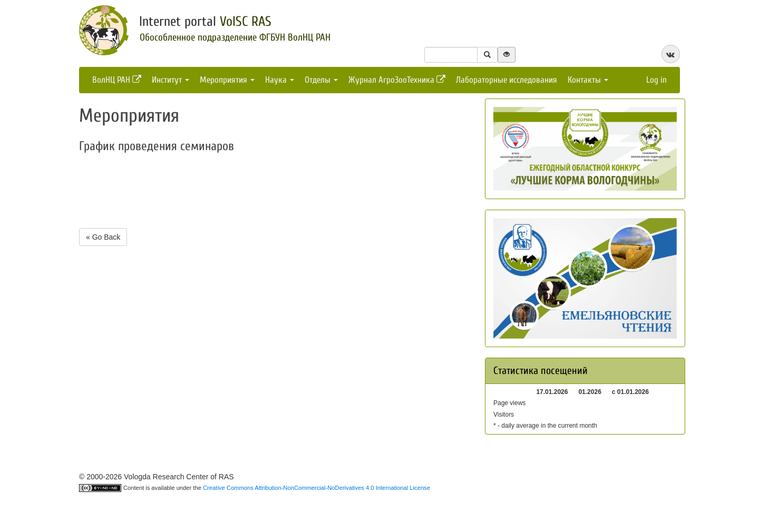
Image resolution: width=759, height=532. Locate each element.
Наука (280, 80)
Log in (656, 80)
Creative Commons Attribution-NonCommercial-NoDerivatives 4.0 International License (317, 488)
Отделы (321, 80)
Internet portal (205, 22)
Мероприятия (227, 80)
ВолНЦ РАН (117, 80)
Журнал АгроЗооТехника (397, 80)
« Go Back (103, 237)
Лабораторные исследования (507, 80)
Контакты (588, 80)
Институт (171, 80)
